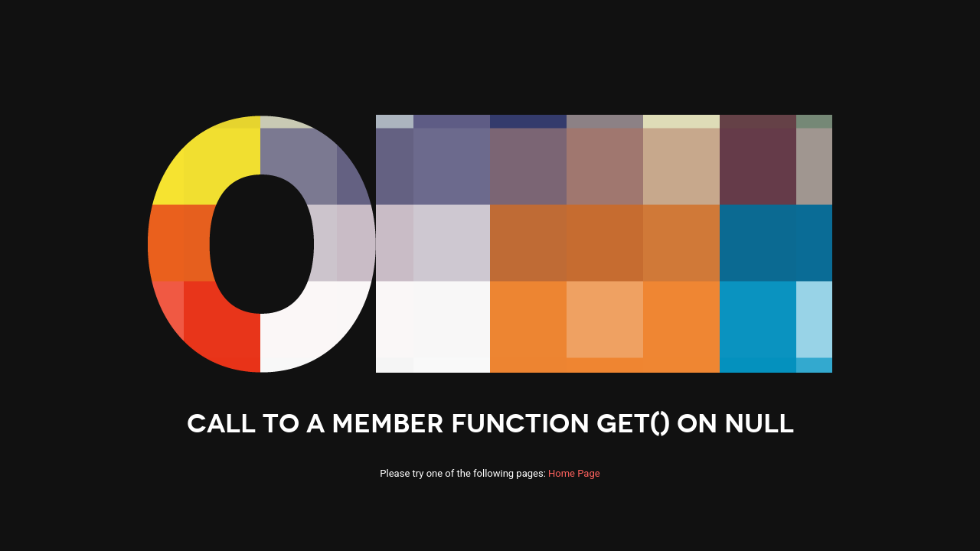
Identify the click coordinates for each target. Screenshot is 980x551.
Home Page (574, 473)
